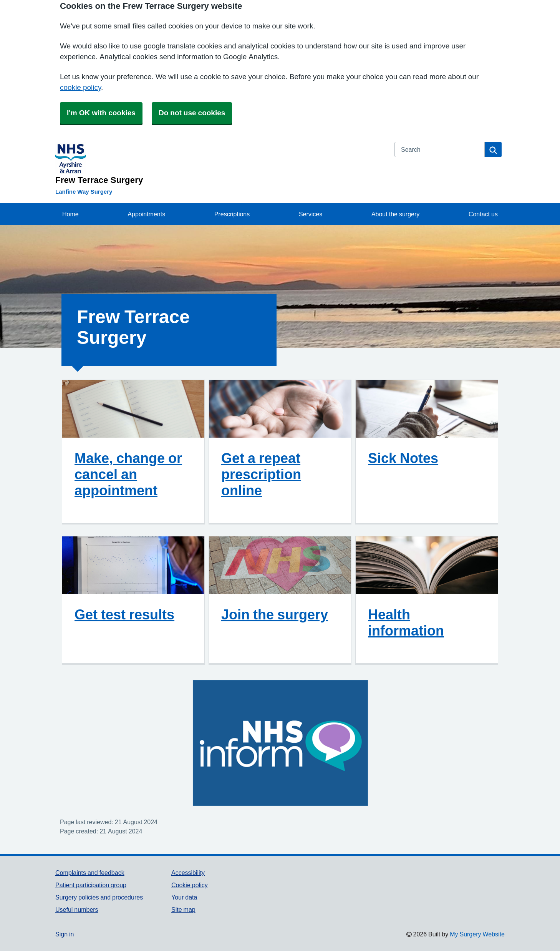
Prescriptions (232, 214)
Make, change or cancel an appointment (128, 474)
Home (70, 214)
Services (311, 214)
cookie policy (80, 87)
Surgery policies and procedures (99, 897)
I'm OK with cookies (101, 113)
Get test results (124, 614)
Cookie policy (190, 885)
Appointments (146, 214)
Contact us (483, 214)
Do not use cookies (192, 113)
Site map (183, 910)
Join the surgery (275, 614)
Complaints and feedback (90, 873)
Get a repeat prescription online (261, 474)
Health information (406, 622)
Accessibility (188, 873)
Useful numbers (77, 910)
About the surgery (395, 214)
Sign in (65, 934)
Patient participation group (91, 885)
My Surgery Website (477, 934)
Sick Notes (403, 458)
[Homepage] (220, 163)
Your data (184, 897)
